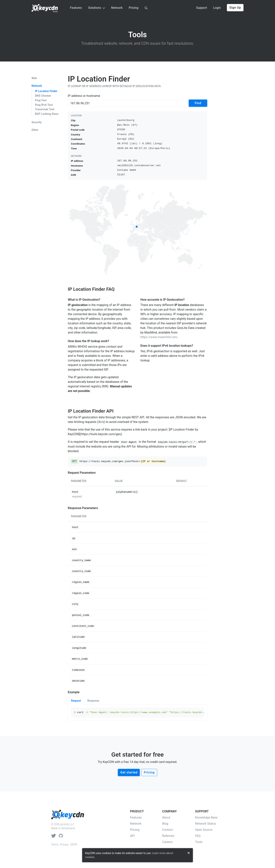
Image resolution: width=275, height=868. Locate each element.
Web (34, 78)
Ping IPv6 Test (44, 105)
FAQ (198, 836)
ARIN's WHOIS (77, 347)
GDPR (74, 845)
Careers (167, 842)
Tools (55, 12)
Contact (167, 830)
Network (117, 8)
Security (37, 122)
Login (217, 8)
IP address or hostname (84, 96)
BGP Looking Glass (47, 114)
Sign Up (235, 8)
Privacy (64, 845)
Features (76, 8)
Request (76, 701)
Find (198, 103)
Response (93, 701)
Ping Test (41, 100)
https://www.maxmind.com (159, 337)
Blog (165, 824)
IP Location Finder (46, 91)
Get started (129, 772)
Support (202, 8)
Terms (55, 845)
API (132, 836)
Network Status (205, 824)
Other (35, 130)
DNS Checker (43, 96)
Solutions (96, 8)
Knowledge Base (206, 817)
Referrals (168, 836)
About (166, 817)
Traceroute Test (45, 109)
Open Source (204, 830)
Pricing (134, 8)
